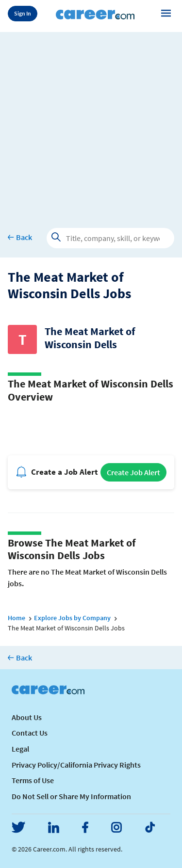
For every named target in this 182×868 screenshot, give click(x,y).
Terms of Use (33, 780)
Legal (20, 749)
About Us (27, 717)
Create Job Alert (133, 472)
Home (17, 618)
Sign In (23, 13)
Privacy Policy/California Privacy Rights (76, 765)
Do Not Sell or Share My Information (71, 796)
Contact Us (30, 733)
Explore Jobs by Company (72, 618)
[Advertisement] (91, 123)
